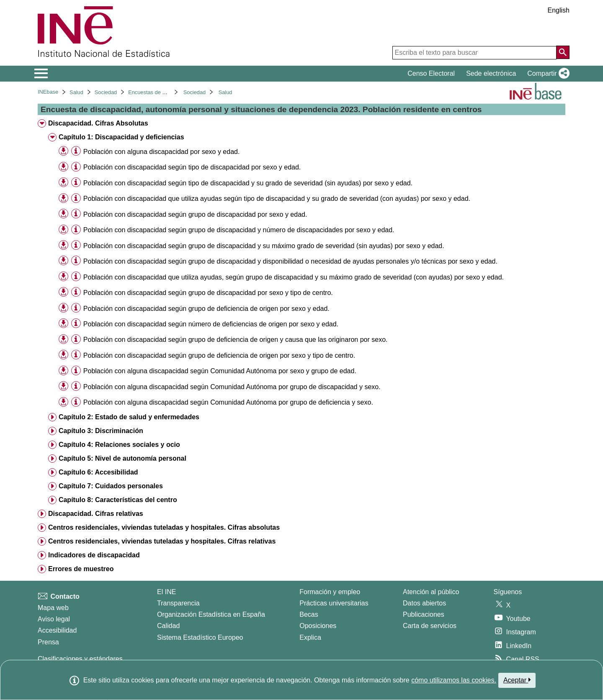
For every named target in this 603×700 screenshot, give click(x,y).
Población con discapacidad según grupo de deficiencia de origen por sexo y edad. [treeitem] (206, 309)
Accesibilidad (57, 630)
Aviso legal (54, 619)
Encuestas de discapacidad (161, 92)
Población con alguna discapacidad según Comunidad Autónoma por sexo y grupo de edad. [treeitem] (220, 371)
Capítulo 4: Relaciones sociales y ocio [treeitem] (119, 445)
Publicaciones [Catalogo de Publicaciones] (424, 614)
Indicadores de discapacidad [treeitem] (94, 555)
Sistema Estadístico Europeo (200, 637)
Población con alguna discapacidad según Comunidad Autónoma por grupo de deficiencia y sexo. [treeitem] (228, 402)
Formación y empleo (330, 592)
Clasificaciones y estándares (80, 659)
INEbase (48, 92)
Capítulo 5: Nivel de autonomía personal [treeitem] (122, 458)
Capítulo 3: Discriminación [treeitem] (101, 431)
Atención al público (431, 592)
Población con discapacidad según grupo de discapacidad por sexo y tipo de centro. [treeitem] (208, 293)
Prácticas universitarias (334, 603)
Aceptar (517, 680)
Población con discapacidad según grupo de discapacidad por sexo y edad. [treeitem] (195, 214)
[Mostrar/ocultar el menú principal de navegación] (41, 74)
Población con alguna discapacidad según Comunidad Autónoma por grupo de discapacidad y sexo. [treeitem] (232, 387)
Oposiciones (318, 626)
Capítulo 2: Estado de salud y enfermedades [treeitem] (129, 417)
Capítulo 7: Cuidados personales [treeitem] (111, 486)
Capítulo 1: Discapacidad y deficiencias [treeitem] (121, 137)
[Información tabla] (76, 151)
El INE (166, 592)
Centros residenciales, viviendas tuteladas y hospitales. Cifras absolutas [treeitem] (164, 527)
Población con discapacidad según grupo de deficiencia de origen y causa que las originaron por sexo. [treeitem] (236, 340)
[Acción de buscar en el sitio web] (563, 52)
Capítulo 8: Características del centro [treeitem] (118, 500)
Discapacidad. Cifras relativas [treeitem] (96, 514)
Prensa (48, 642)
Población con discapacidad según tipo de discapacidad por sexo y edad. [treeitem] (192, 167)
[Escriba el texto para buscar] (474, 53)
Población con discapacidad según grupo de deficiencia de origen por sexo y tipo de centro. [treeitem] (219, 355)
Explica (310, 637)
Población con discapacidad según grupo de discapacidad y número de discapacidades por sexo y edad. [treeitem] (239, 230)
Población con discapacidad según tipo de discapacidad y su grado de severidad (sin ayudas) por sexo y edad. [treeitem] (248, 183)
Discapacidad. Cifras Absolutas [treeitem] (98, 123)
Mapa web (53, 608)
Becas (309, 614)
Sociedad (106, 92)
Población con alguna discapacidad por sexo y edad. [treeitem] (162, 152)
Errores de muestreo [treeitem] (81, 569)
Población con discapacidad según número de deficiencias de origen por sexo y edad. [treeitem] (211, 324)
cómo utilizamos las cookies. (454, 680)
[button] (547, 74)
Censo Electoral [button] (431, 73)
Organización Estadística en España (211, 614)
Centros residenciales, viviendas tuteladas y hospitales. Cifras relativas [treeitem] (162, 541)
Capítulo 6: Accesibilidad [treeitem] (98, 472)
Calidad (168, 626)
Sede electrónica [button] (491, 73)
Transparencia (178, 603)
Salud (76, 92)
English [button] (559, 10)
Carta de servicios (430, 626)
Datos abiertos (424, 603)
